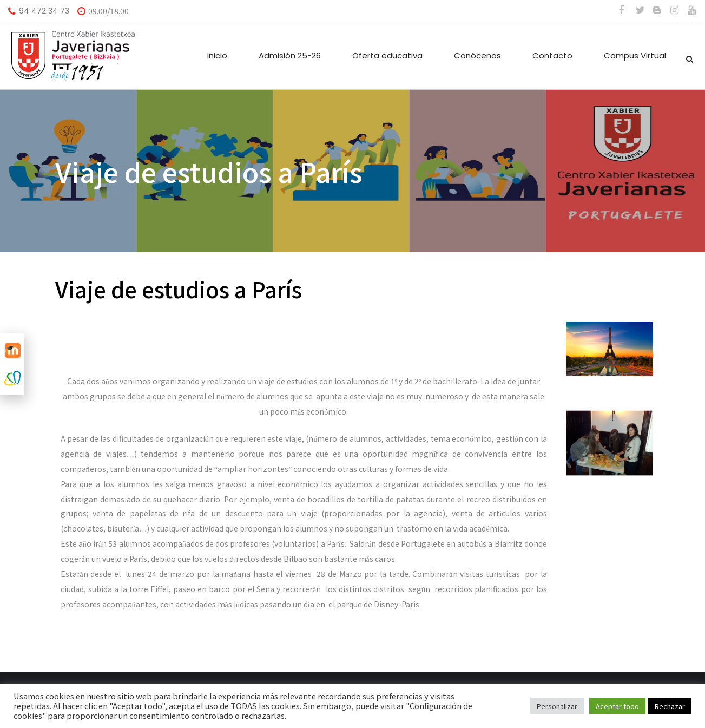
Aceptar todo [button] (617, 706)
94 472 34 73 (44, 11)
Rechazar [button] (670, 706)
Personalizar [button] (557, 706)
